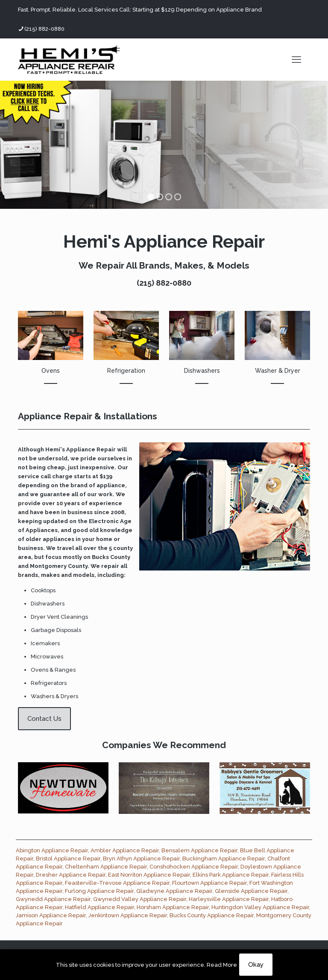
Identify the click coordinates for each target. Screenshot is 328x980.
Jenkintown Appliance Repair (128, 915)
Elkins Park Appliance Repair (231, 875)
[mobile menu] (296, 59)
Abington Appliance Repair (52, 850)
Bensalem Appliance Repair (199, 850)
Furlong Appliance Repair (99, 891)
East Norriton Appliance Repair (149, 875)
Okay (256, 965)
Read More (222, 965)
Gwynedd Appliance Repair (53, 899)
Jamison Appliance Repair (51, 915)
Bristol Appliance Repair (68, 859)
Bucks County (111, 557)
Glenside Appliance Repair (251, 891)
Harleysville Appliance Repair (229, 899)
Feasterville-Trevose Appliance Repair (117, 883)
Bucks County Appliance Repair (212, 915)
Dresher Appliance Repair (71, 875)
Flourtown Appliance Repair (209, 883)
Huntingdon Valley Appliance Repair (260, 907)
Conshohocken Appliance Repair (194, 867)
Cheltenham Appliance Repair (106, 867)
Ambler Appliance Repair (125, 850)
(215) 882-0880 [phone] (44, 29)
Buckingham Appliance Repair (224, 859)
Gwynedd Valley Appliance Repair (140, 899)
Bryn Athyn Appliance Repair (141, 859)
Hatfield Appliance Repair (100, 907)
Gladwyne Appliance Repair (174, 891)
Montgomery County (59, 566)
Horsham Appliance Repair (173, 907)
